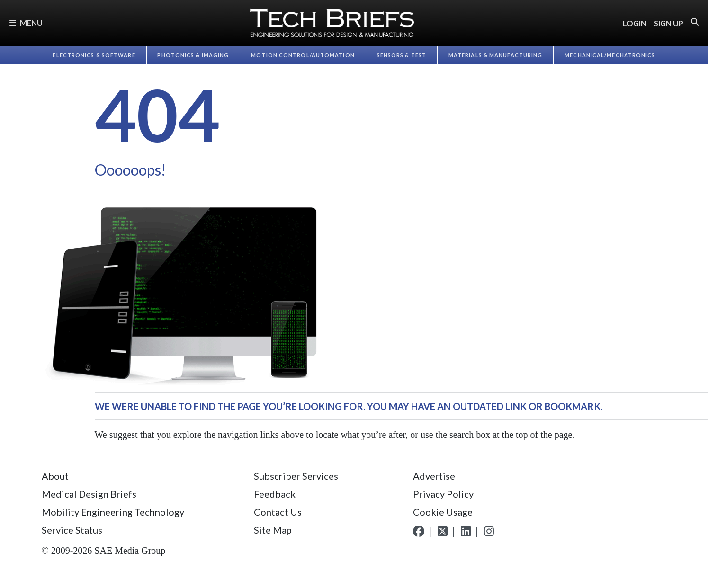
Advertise (434, 476)
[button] (695, 22)
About (55, 476)
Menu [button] (26, 22)
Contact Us (278, 512)
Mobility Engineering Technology (113, 512)
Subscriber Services (296, 476)
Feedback (275, 494)
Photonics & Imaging (193, 55)
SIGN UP (669, 23)
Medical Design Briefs (89, 494)
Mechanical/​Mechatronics (610, 55)
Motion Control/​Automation (303, 55)
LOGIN (635, 23)
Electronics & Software (94, 55)
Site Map (273, 530)
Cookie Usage (443, 512)
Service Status (72, 530)
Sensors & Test (402, 55)
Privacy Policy (443, 494)
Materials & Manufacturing (496, 55)
